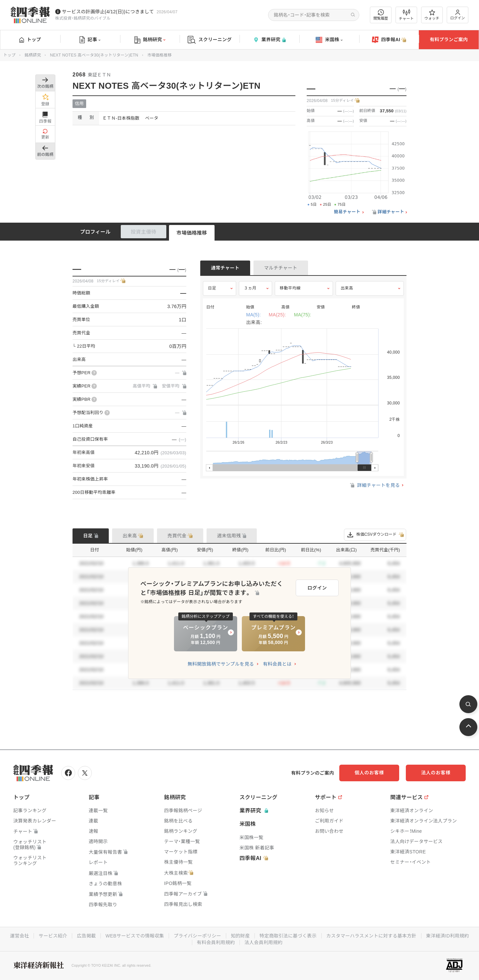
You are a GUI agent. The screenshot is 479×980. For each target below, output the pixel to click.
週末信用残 (229, 536)
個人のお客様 (369, 773)
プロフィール (95, 232)
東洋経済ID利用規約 (448, 936)
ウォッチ (432, 15)
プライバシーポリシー (197, 936)
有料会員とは (277, 664)
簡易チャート (347, 212)
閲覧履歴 (381, 15)
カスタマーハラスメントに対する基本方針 (371, 936)
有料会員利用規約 (216, 942)
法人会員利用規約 (263, 942)
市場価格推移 (192, 233)
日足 (212, 288)
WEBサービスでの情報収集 (135, 936)
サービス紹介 (53, 936)
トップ (30, 40)
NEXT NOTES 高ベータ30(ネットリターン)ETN (94, 55)
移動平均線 (290, 288)
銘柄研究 (150, 40)
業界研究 (269, 40)
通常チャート (225, 268)
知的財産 (240, 936)
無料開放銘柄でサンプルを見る (221, 664)
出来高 (347, 288)
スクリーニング (210, 40)
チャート (406, 15)
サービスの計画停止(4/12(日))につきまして (108, 12)
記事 (90, 40)
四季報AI (389, 40)
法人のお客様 (436, 773)
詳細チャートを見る (374, 485)
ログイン (458, 15)
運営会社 (19, 936)
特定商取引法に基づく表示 (288, 936)
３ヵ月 (250, 288)
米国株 (329, 40)
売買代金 (177, 536)
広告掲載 (86, 936)
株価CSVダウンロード (375, 535)
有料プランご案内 (449, 40)
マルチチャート (281, 268)
